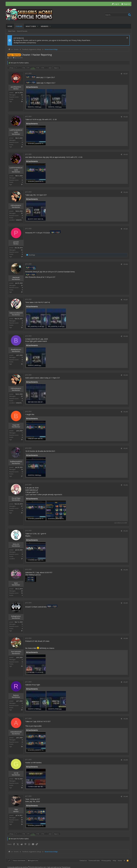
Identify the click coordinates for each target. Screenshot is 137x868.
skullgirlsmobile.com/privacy (25, 43)
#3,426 (126, 264)
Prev (12, 68)
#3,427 (126, 300)
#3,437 (126, 682)
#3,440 (126, 796)
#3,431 (126, 448)
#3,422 (126, 117)
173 (38, 68)
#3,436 (126, 638)
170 (23, 68)
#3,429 (126, 375)
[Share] (121, 74)
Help (114, 861)
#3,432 (126, 485)
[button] (37, 26)
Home (120, 861)
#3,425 (126, 229)
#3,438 (126, 719)
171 (28, 68)
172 (33, 68)
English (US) (33, 861)
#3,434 (126, 570)
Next (56, 68)
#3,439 (126, 760)
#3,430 (126, 412)
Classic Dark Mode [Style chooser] (19, 861)
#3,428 (126, 336)
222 (50, 68)
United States (20, 220)
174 (42, 68)
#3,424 (126, 192)
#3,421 (126, 74)
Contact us (83, 861)
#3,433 (126, 531)
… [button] (20, 68)
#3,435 (126, 603)
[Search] (118, 15)
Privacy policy (106, 861)
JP (22, 559)
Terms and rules (94, 861)
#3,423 (126, 154)
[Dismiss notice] (127, 38)
